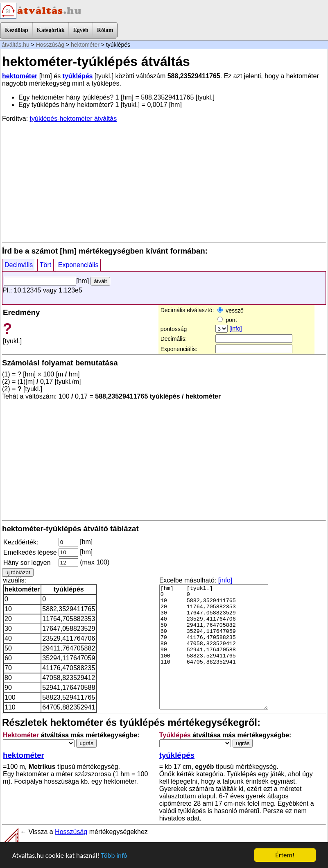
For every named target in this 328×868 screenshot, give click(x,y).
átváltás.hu (16, 45)
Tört (45, 265)
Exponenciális (78, 265)
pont (227, 320)
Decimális (19, 265)
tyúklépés (78, 76)
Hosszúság (50, 45)
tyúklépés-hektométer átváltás (74, 119)
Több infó (114, 856)
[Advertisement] (164, 182)
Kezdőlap (17, 30)
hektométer (85, 45)
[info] (235, 329)
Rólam (105, 30)
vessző (230, 310)
